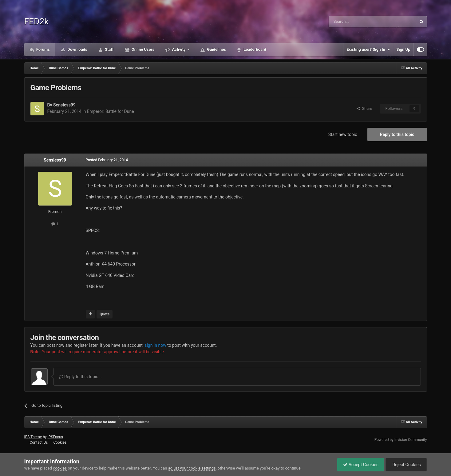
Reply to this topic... (80, 377)
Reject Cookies (406, 465)
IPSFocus (55, 437)
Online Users (143, 49)
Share (364, 108)
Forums (43, 49)
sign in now (155, 345)
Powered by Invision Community (401, 440)
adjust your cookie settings (192, 468)
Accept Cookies (359, 465)
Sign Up (403, 49)
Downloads (77, 49)
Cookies (60, 442)
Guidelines (216, 49)
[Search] (358, 22)
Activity (179, 49)
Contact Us (39, 442)
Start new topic (343, 134)
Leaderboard (254, 49)
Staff (109, 49)
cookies (60, 468)
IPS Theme (33, 437)
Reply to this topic (397, 134)
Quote (105, 314)
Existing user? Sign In (368, 50)
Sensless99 (64, 105)
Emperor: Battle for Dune (111, 111)
